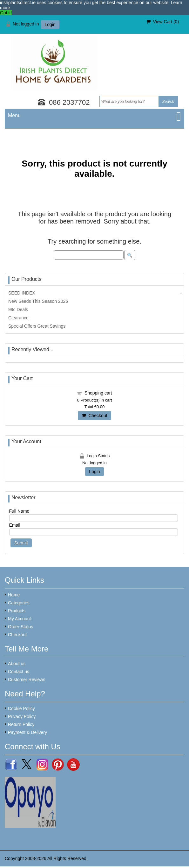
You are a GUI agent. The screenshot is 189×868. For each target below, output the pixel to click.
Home (14, 595)
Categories (19, 603)
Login (50, 25)
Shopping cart (98, 393)
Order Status (20, 627)
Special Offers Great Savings (37, 326)
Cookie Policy (21, 708)
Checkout (94, 416)
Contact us (19, 672)
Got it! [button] (6, 13)
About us (17, 664)
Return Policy (21, 724)
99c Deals (18, 309)
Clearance (18, 318)
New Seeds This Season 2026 (38, 301)
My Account (19, 619)
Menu (14, 115)
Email (15, 525)
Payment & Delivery (27, 732)
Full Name (19, 511)
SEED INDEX (22, 293)
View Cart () (163, 22)
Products (17, 611)
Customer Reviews (27, 679)
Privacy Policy (22, 716)
